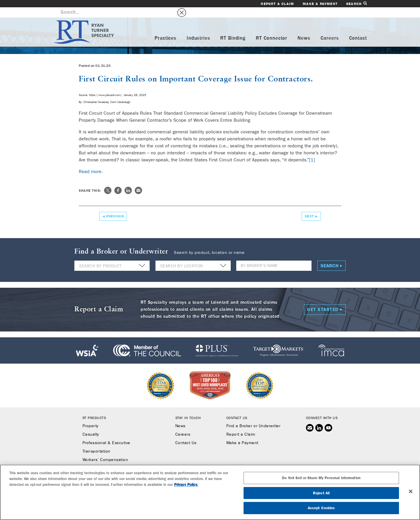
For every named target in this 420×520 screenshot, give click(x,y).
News (304, 28)
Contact (358, 28)
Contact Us (186, 433)
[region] (210, 492)
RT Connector (272, 28)
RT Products (94, 408)
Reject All (321, 493)
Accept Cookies (321, 508)
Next (309, 206)
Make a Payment (320, 4)
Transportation (97, 441)
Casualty (91, 424)
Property (91, 416)
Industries (198, 28)
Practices (166, 28)
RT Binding (233, 28)
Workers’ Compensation (105, 450)
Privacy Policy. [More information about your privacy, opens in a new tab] (186, 485)
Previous (115, 206)
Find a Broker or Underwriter (253, 416)
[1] (312, 150)
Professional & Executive (106, 433)
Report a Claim (277, 4)
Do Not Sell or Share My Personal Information (321, 478)
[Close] (411, 491)
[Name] (274, 255)
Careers (330, 28)
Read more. (91, 161)
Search (356, 4)
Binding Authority (99, 458)
